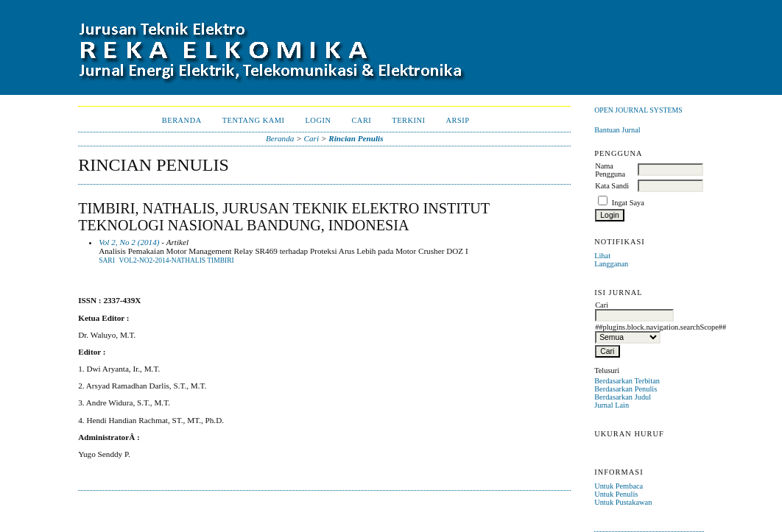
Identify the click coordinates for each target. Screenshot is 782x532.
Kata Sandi (612, 186)
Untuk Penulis (616, 494)
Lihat (602, 256)
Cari (361, 120)
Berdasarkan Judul (623, 397)
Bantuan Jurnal (617, 130)
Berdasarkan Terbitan (627, 381)
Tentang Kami (254, 120)
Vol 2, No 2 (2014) (129, 242)
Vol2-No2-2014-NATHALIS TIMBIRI (176, 260)
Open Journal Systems (638, 110)
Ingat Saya (628, 203)
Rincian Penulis (356, 138)
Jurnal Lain (612, 405)
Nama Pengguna (610, 170)
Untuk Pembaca (619, 486)
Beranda (182, 120)
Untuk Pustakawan (623, 502)
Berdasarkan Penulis (626, 389)
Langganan (611, 264)
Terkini (408, 120)
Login (318, 120)
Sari (107, 260)
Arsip (458, 120)
